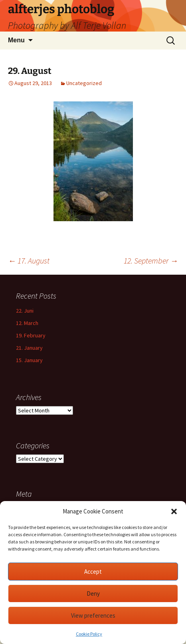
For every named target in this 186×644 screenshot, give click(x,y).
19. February (31, 335)
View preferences (93, 615)
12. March (27, 323)
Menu (16, 40)
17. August (29, 261)
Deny (93, 593)
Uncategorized (84, 83)
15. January (29, 360)
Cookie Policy (89, 634)
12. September (151, 261)
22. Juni (25, 311)
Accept (93, 572)
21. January (29, 348)
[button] (174, 511)
